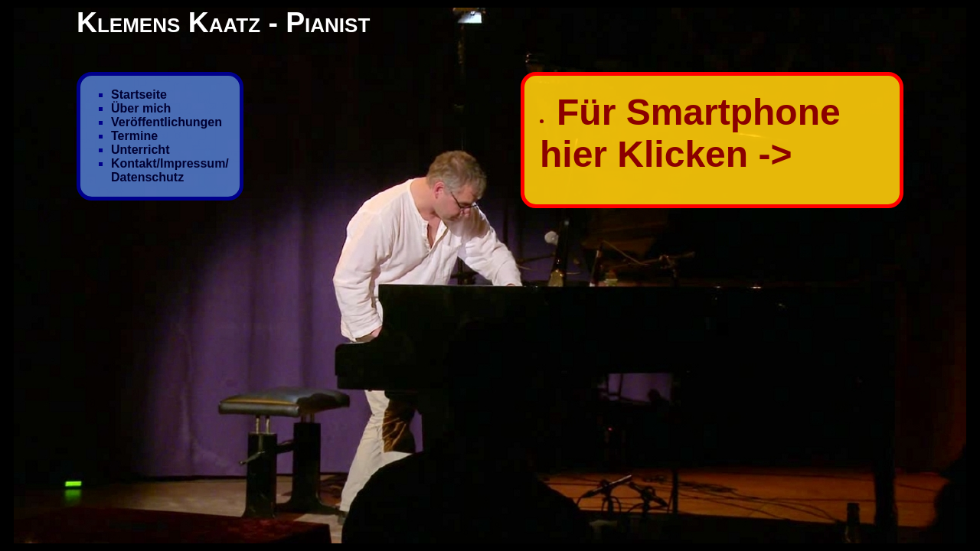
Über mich (141, 108)
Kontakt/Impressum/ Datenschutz (170, 170)
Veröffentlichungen (167, 122)
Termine (134, 136)
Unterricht (140, 150)
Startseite (139, 95)
